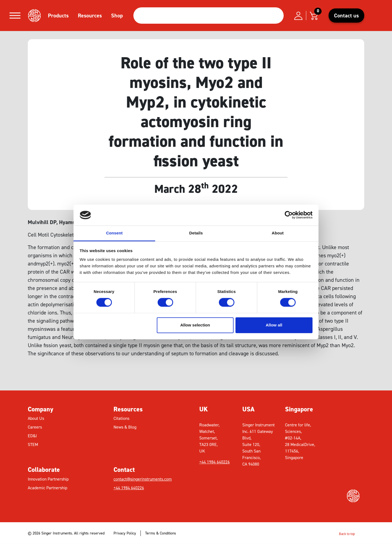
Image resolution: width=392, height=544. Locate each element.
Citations (121, 418)
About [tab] (278, 233)
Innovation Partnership (48, 479)
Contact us (346, 16)
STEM (33, 444)
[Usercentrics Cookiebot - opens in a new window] (289, 215)
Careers (35, 427)
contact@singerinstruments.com (143, 479)
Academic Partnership (48, 488)
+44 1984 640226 (129, 488)
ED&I (32, 436)
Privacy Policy (125, 533)
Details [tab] (196, 233)
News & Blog (125, 427)
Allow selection (195, 325)
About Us (36, 418)
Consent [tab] (114, 233)
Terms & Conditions (161, 533)
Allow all (274, 325)
